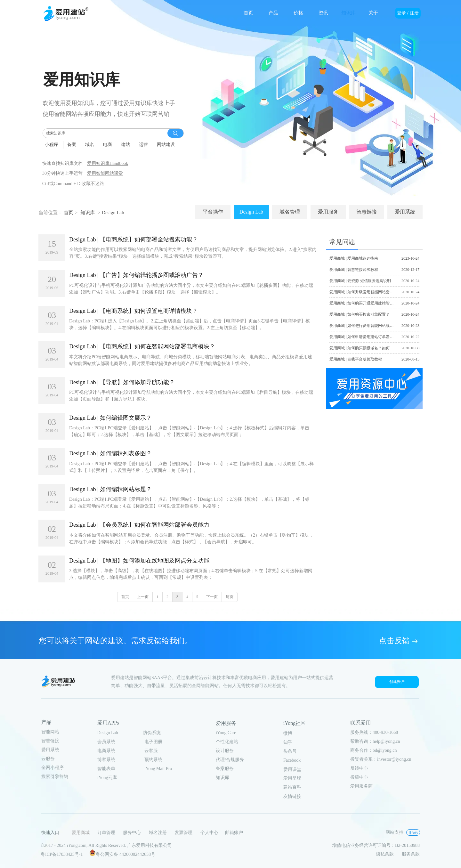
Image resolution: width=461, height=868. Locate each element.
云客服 (151, 751)
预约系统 (153, 760)
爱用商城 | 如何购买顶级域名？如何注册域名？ (369, 348)
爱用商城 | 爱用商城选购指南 (354, 258)
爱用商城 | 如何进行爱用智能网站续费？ (363, 326)
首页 (69, 213)
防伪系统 (152, 733)
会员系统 (106, 742)
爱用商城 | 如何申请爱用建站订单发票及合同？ (369, 337)
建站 (125, 145)
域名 (90, 145)
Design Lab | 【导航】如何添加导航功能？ (122, 382)
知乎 (288, 742)
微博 (288, 733)
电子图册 (153, 742)
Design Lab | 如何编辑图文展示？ (110, 418)
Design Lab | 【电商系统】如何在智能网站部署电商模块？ (142, 346)
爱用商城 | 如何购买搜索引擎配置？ (360, 314)
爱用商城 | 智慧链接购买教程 (354, 270)
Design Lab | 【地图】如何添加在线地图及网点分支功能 (139, 561)
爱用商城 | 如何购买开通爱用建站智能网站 (365, 303)
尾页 (230, 597)
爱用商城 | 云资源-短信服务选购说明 (360, 281)
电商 (108, 145)
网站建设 (166, 145)
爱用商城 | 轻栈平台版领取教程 (356, 359)
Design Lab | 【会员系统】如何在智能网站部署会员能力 (139, 525)
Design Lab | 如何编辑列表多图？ (110, 453)
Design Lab (113, 213)
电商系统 (106, 751)
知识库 (88, 213)
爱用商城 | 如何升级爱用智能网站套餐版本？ (367, 292)
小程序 (52, 145)
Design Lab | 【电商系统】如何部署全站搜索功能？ (133, 239)
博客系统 (106, 760)
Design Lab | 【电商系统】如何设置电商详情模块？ (133, 311)
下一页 (212, 597)
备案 (72, 145)
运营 (143, 145)
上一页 (143, 597)
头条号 (290, 751)
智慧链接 (50, 741)
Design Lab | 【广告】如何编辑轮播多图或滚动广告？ (136, 275)
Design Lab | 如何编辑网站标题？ (110, 489)
